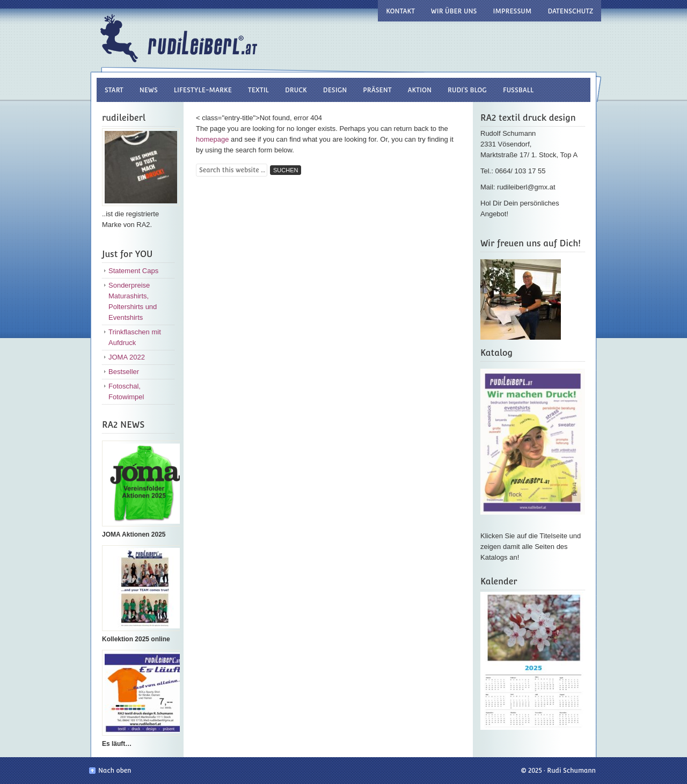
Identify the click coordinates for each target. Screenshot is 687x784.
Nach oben (115, 771)
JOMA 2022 (127, 357)
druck (296, 90)
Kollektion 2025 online (136, 639)
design (335, 90)
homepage (212, 139)
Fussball (518, 90)
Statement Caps (133, 271)
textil (258, 90)
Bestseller (124, 372)
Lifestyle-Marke (203, 90)
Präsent (377, 90)
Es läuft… (117, 744)
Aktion (420, 90)
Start (114, 90)
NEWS (149, 90)
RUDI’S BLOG (467, 90)
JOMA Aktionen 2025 (134, 534)
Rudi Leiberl (207, 34)
